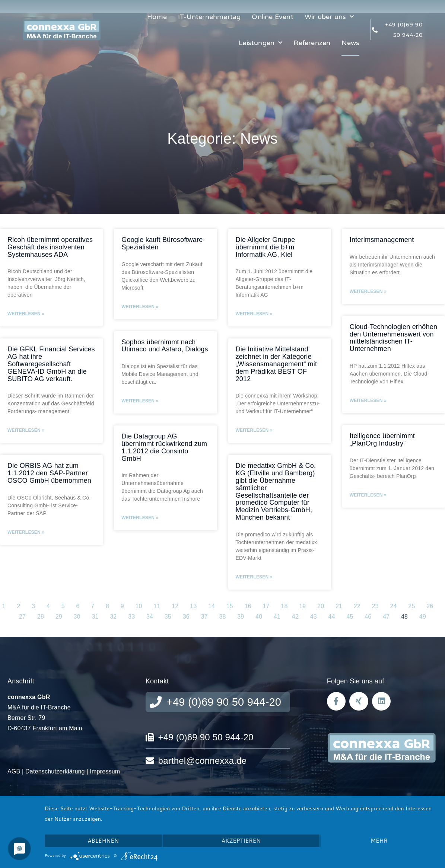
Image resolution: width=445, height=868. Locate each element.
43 (314, 617)
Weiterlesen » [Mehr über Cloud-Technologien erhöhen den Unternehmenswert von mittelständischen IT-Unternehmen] (368, 401)
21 (339, 606)
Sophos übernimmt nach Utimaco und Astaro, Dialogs (165, 346)
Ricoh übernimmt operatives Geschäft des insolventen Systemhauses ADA (50, 247)
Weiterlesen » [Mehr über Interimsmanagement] (368, 291)
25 (411, 606)
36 (186, 617)
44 (332, 617)
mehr (379, 841)
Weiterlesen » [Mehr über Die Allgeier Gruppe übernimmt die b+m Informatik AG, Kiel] (254, 314)
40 (259, 617)
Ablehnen (103, 841)
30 (77, 617)
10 (139, 606)
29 (59, 617)
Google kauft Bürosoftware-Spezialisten (163, 243)
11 (157, 606)
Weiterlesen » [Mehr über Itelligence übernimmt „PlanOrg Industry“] (368, 495)
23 (375, 606)
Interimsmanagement (382, 240)
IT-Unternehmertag (209, 17)
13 (193, 606)
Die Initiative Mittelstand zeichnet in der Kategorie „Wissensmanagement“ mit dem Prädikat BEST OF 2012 (276, 364)
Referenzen (312, 43)
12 (175, 606)
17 (266, 606)
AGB (14, 771)
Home (157, 17)
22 (357, 606)
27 (22, 617)
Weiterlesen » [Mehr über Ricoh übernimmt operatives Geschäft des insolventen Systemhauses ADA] (26, 314)
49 (423, 617)
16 (248, 606)
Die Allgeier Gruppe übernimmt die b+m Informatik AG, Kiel (266, 247)
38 (222, 617)
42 (295, 617)
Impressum (105, 771)
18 (284, 606)
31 (95, 617)
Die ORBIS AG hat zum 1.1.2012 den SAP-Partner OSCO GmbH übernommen (49, 473)
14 (212, 606)
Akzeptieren (241, 841)
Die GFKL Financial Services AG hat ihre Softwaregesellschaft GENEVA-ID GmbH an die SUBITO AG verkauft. (51, 364)
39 (241, 617)
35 (168, 617)
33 (131, 617)
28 (41, 617)
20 (321, 606)
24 (394, 606)
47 (386, 617)
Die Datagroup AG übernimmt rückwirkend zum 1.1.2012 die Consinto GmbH (164, 447)
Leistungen (260, 43)
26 (430, 606)
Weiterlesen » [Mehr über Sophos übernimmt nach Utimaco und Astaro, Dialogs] (140, 401)
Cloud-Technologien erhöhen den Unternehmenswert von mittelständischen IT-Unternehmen (393, 338)
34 (150, 617)
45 (350, 617)
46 (368, 617)
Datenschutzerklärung (55, 771)
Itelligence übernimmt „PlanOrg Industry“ (382, 440)
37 (204, 617)
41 (277, 617)
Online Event (272, 17)
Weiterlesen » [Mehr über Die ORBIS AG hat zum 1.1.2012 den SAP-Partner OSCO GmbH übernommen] (26, 532)
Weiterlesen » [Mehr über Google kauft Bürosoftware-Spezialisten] (140, 307)
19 (302, 606)
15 (230, 606)
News (350, 43)
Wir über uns (329, 17)
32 (113, 617)
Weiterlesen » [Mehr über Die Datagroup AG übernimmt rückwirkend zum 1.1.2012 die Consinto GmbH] (140, 518)
